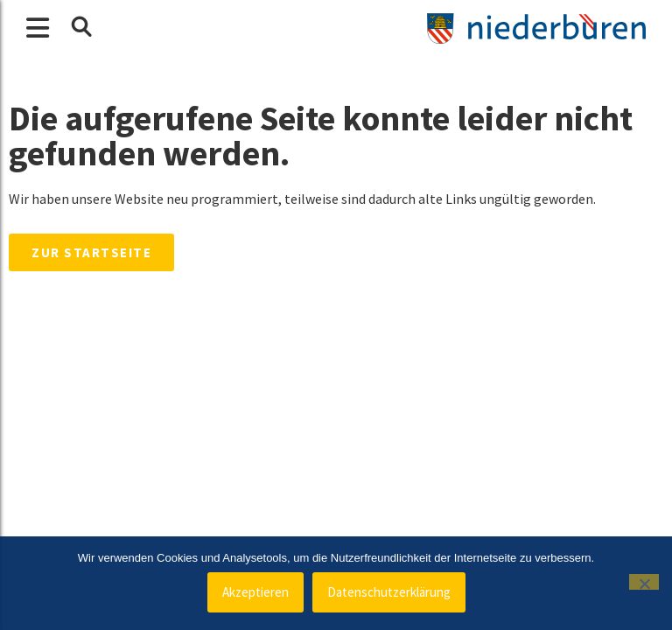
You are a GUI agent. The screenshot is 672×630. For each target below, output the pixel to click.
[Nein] (644, 582)
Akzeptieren (255, 592)
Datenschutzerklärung (389, 592)
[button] (80, 27)
